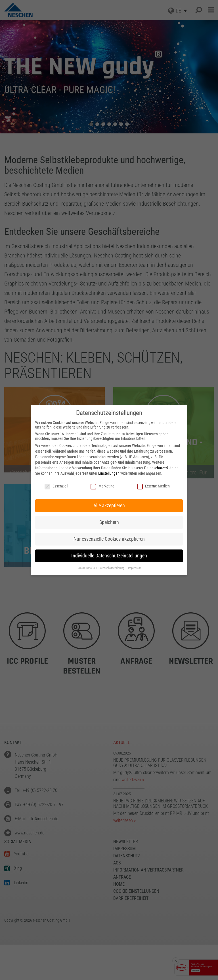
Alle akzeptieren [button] (109, 506)
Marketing (102, 486)
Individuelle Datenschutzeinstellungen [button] (109, 556)
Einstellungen (109, 473)
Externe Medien (153, 486)
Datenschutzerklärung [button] (112, 568)
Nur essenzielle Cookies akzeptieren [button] (109, 539)
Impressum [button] (135, 568)
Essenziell (56, 486)
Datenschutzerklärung (161, 468)
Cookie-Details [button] (86, 568)
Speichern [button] (109, 522)
